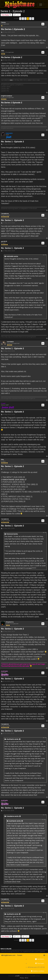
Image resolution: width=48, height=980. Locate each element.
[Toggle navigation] (41, 5)
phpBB (17, 976)
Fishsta (3, 22)
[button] (20, 19)
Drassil (3, 403)
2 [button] (25, 19)
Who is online (6, 949)
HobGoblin (9, 133)
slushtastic (4, 671)
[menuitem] (36, 959)
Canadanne (5, 214)
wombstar (10, 342)
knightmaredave (7, 96)
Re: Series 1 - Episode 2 (13, 142)
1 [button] (23, 19)
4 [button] (30, 19)
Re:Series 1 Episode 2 (13, 29)
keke (3, 51)
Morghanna (10, 622)
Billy (3, 460)
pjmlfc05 (4, 241)
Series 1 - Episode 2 (13, 11)
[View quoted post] (20, 739)
